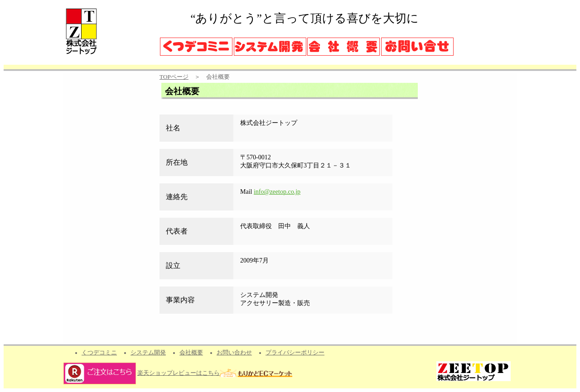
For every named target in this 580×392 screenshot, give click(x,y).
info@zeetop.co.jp (277, 192)
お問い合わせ (234, 353)
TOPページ (174, 77)
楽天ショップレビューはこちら (179, 373)
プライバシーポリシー (295, 353)
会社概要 (191, 353)
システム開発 (148, 353)
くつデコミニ (99, 353)
